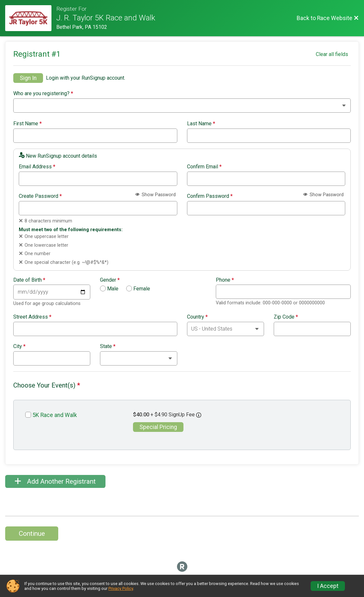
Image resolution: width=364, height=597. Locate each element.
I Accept (328, 586)
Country (197, 317)
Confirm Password (210, 196)
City (19, 346)
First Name (28, 124)
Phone (225, 280)
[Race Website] (31, 18)
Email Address (37, 167)
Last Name (201, 124)
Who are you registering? (43, 94)
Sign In (28, 78)
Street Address (32, 317)
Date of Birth (29, 280)
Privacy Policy (121, 588)
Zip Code (286, 317)
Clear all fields (332, 54)
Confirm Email (204, 167)
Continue (32, 534)
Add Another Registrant (55, 481)
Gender (110, 280)
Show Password (155, 195)
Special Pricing (158, 427)
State (108, 346)
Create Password (40, 196)
